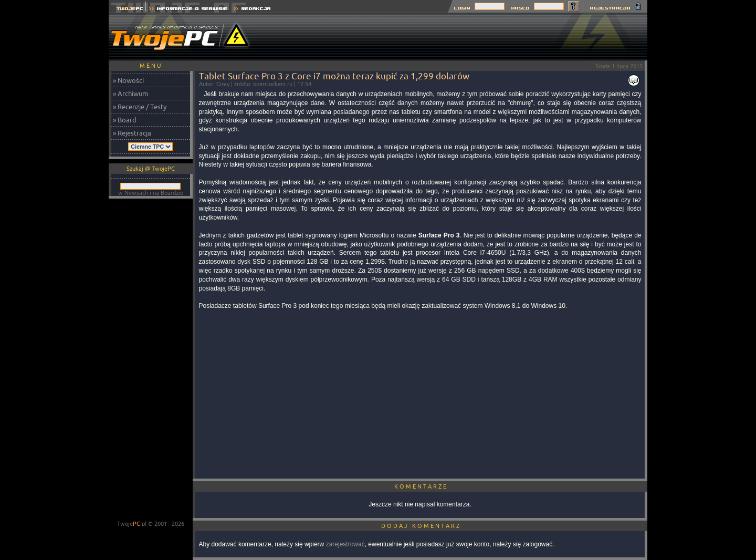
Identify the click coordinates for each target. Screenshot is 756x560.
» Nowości (128, 80)
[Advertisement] (456, 37)
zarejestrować (345, 544)
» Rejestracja (132, 133)
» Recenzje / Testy (140, 107)
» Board (125, 120)
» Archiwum (130, 94)
